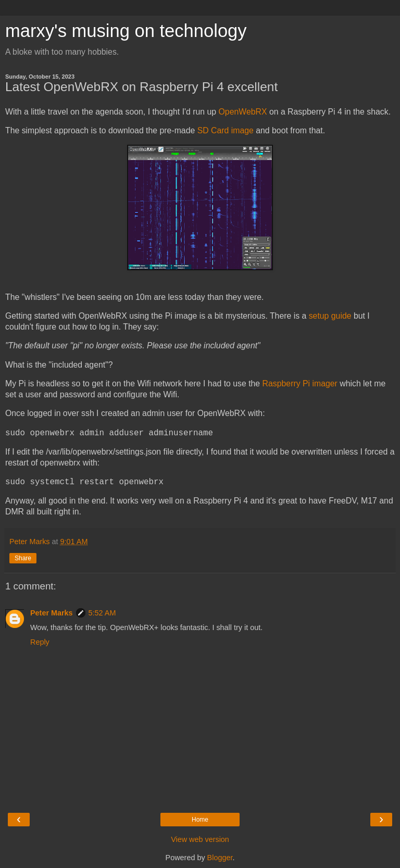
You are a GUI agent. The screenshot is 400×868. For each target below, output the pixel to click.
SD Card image (226, 130)
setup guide (330, 316)
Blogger (220, 858)
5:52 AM (102, 613)
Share (23, 558)
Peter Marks (52, 613)
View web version (200, 839)
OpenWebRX (243, 112)
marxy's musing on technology (126, 31)
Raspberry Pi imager (300, 383)
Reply (40, 642)
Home (200, 820)
